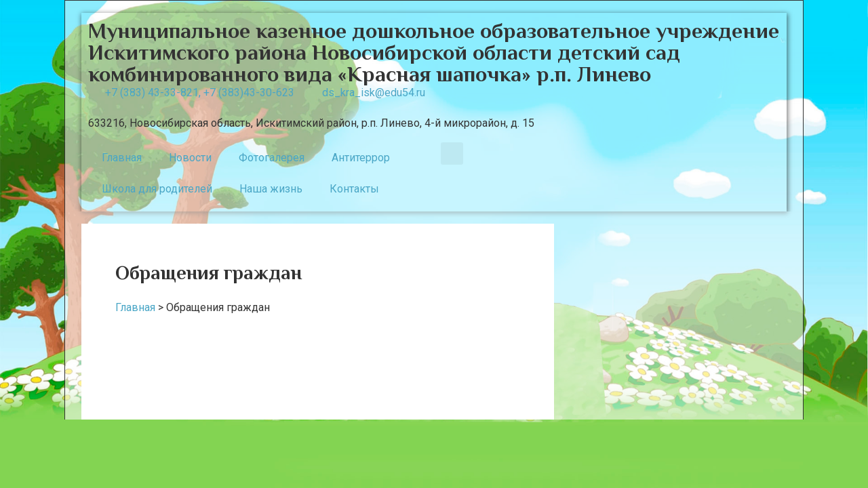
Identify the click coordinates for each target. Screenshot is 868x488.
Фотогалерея (272, 158)
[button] (452, 154)
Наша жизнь (271, 189)
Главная (122, 158)
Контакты (354, 189)
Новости (190, 158)
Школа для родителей (157, 189)
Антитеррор (361, 158)
